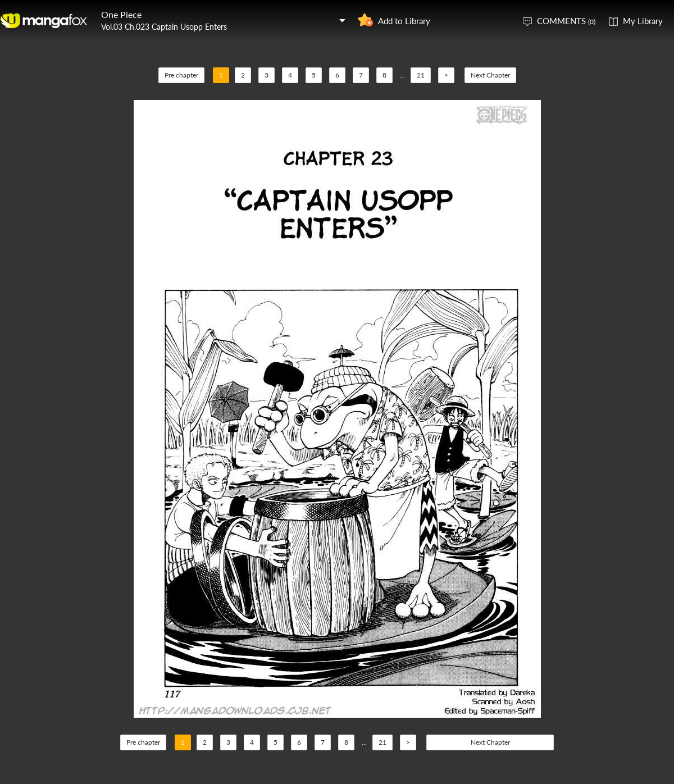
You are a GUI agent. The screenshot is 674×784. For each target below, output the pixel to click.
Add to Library (404, 21)
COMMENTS (566, 21)
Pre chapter (181, 75)
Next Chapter (490, 75)
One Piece (121, 14)
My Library (643, 21)
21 (421, 75)
